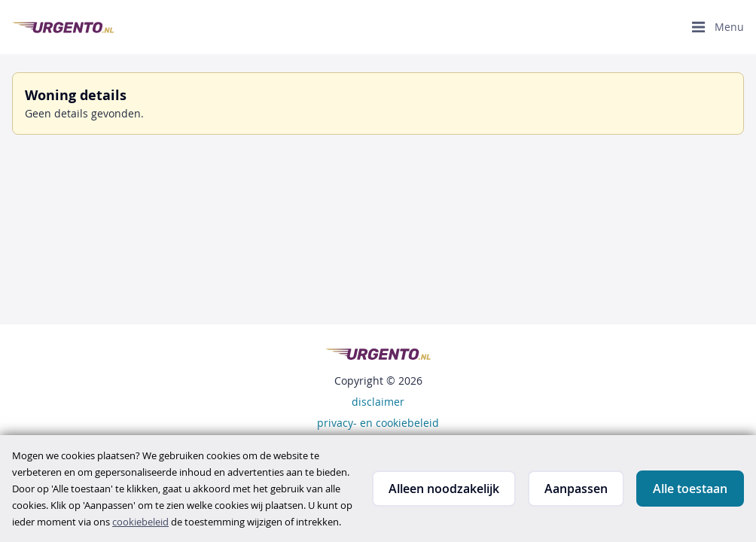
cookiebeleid (140, 522)
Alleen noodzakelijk (444, 489)
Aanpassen (576, 489)
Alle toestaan (690, 489)
